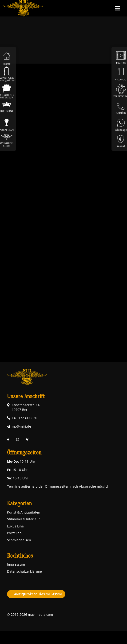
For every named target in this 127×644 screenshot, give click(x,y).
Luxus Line (15, 526)
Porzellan (14, 533)
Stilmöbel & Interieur (24, 519)
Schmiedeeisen (19, 540)
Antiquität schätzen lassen (38, 594)
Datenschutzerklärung (25, 571)
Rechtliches (20, 556)
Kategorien (19, 504)
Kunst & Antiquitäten (24, 512)
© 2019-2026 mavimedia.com (30, 614)
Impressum (16, 564)
